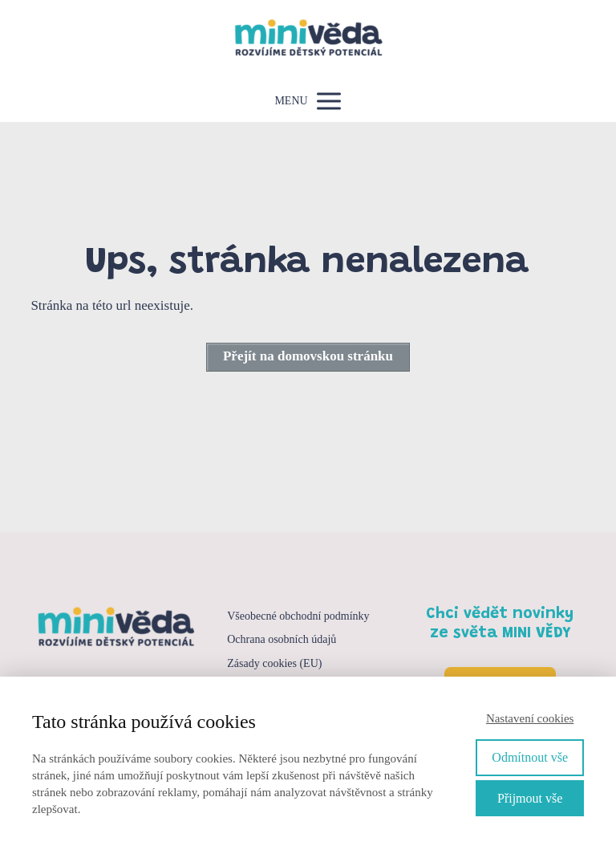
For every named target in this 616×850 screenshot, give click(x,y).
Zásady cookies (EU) (274, 663)
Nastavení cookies (530, 718)
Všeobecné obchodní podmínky (298, 616)
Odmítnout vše (530, 757)
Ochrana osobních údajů (282, 639)
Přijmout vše (530, 798)
